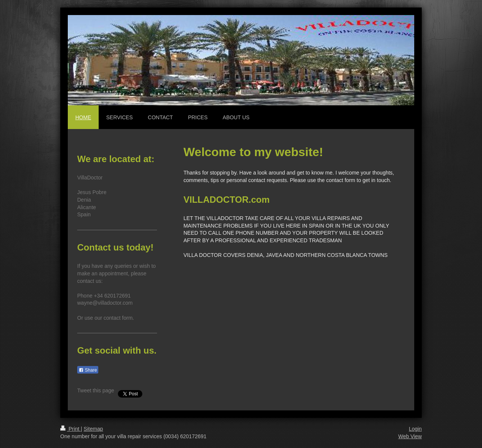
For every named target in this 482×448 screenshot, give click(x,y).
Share (88, 370)
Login (415, 429)
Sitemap (93, 429)
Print (71, 429)
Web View (410, 436)
